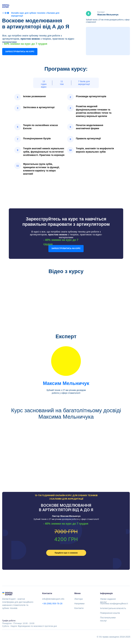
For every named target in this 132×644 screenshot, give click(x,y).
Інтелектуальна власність (113, 608)
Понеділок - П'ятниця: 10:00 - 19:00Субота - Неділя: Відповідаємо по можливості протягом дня (30, 623)
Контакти (79, 608)
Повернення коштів (110, 613)
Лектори (79, 599)
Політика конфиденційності (114, 604)
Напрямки (79, 604)
